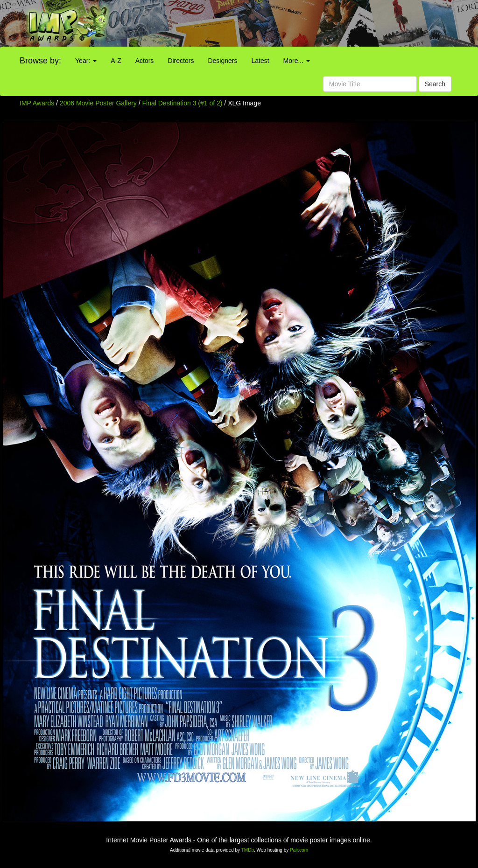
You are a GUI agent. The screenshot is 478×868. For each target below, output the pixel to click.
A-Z (116, 61)
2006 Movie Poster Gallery (98, 103)
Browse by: (40, 61)
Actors (145, 61)
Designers (222, 61)
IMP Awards (37, 103)
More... (297, 61)
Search (435, 84)
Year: (86, 61)
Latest (260, 61)
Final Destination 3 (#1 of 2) (183, 103)
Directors (181, 61)
